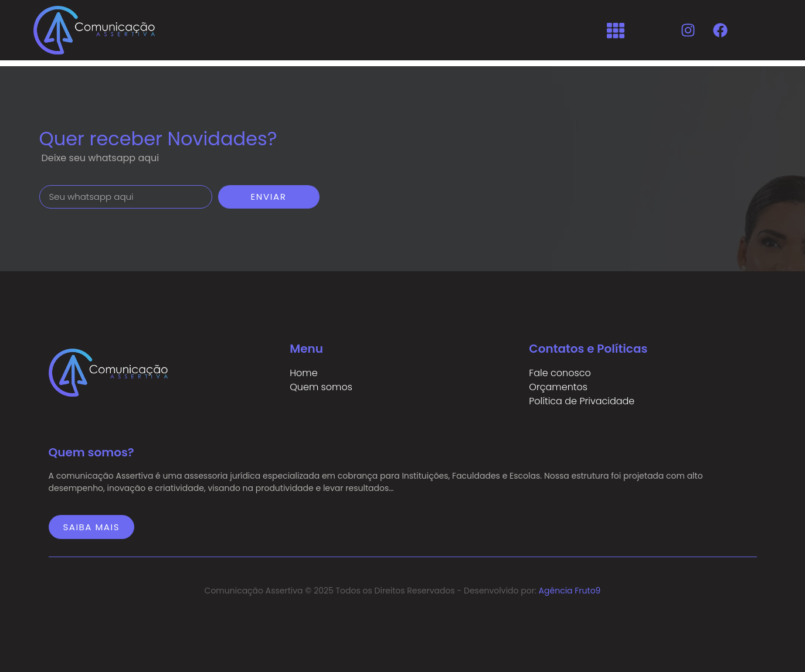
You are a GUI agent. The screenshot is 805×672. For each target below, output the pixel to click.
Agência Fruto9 (570, 591)
